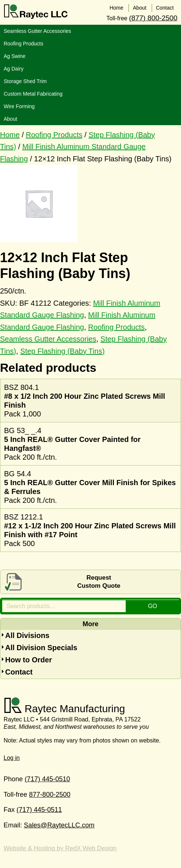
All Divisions (27, 635)
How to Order (29, 660)
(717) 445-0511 (39, 810)
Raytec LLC (36, 12)
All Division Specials (41, 648)
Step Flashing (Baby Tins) (62, 351)
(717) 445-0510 (47, 779)
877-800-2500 (50, 794)
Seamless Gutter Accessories (48, 339)
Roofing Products (54, 134)
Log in (12, 757)
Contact (19, 672)
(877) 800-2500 (153, 18)
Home (10, 134)
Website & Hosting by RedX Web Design (60, 848)
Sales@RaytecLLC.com (59, 825)
